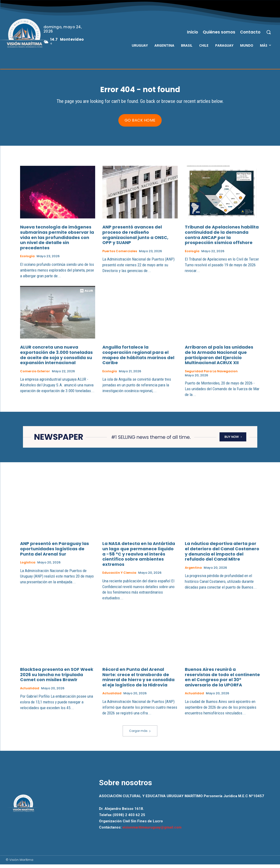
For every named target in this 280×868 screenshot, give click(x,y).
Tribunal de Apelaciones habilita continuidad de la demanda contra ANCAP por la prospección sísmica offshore (222, 238)
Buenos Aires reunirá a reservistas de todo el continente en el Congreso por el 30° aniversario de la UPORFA (222, 681)
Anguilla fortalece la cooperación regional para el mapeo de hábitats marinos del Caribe (138, 358)
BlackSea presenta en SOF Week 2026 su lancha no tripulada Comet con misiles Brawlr (57, 678)
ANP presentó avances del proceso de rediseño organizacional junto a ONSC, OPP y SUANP (135, 238)
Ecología (27, 260)
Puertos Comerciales (120, 255)
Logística (28, 566)
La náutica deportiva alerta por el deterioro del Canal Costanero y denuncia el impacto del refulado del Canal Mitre (222, 555)
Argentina (193, 571)
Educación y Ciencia (119, 576)
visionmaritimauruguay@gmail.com (152, 831)
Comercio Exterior (35, 375)
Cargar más (140, 734)
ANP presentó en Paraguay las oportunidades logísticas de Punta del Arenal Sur (55, 552)
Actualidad (30, 692)
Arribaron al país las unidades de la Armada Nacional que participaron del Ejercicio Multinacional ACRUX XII (219, 358)
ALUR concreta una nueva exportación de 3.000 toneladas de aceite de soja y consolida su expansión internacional (56, 358)
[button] (269, 32)
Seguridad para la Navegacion (211, 375)
